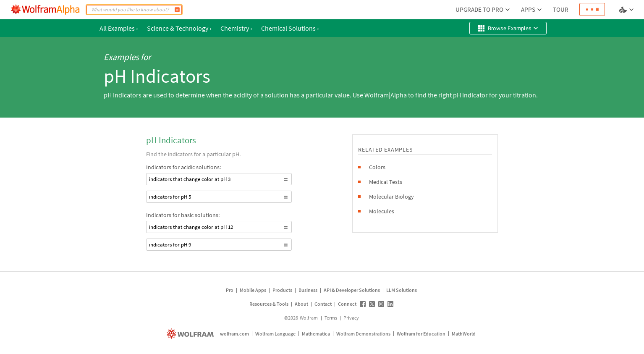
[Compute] (177, 10)
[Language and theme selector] (627, 10)
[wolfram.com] (191, 334)
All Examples (119, 28)
